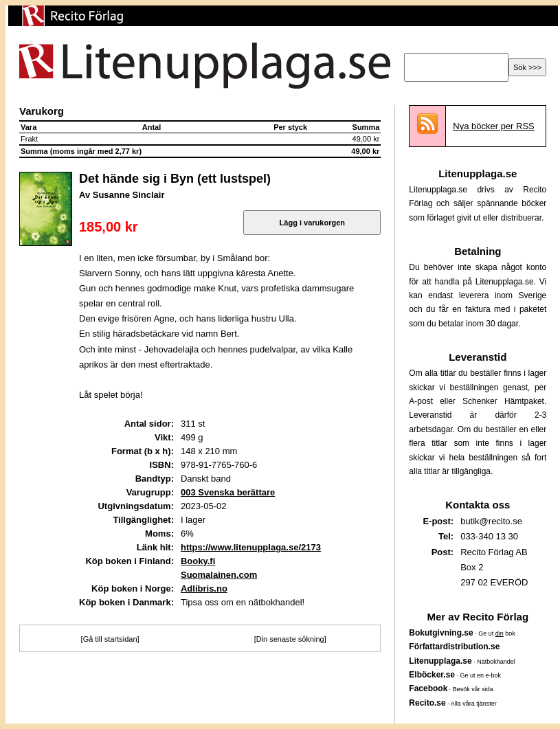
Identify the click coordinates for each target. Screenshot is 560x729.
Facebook (428, 688)
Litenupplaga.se (440, 661)
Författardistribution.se (454, 647)
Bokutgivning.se (441, 633)
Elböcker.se (432, 675)
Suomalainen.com (219, 575)
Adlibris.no (204, 588)
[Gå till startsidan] (110, 639)
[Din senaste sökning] (290, 639)
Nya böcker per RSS (494, 126)
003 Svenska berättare (228, 492)
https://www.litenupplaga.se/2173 (251, 547)
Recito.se (427, 703)
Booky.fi (198, 561)
